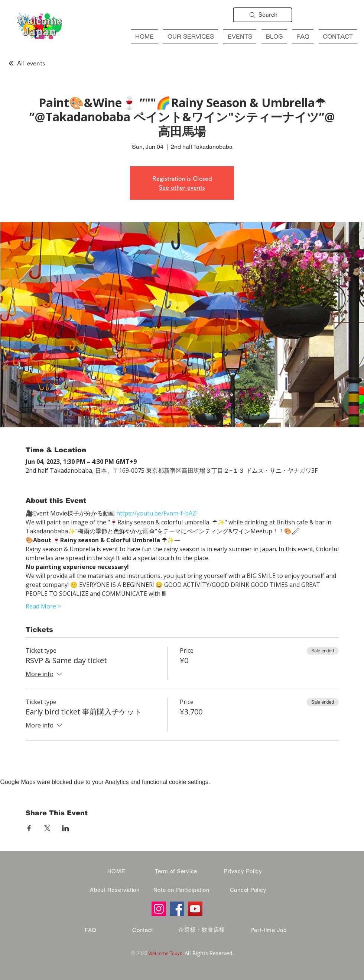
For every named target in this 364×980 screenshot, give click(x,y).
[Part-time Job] (269, 930)
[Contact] (143, 930)
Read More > (43, 606)
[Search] (263, 15)
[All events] (26, 63)
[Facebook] (177, 909)
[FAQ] (91, 930)
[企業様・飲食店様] (202, 930)
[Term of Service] (176, 871)
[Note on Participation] (181, 890)
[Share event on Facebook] (29, 828)
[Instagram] (159, 909)
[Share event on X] (47, 828)
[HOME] (116, 871)
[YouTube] (195, 909)
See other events (182, 187)
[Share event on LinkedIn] (66, 828)
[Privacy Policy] (243, 871)
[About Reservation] (115, 890)
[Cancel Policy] (248, 890)
